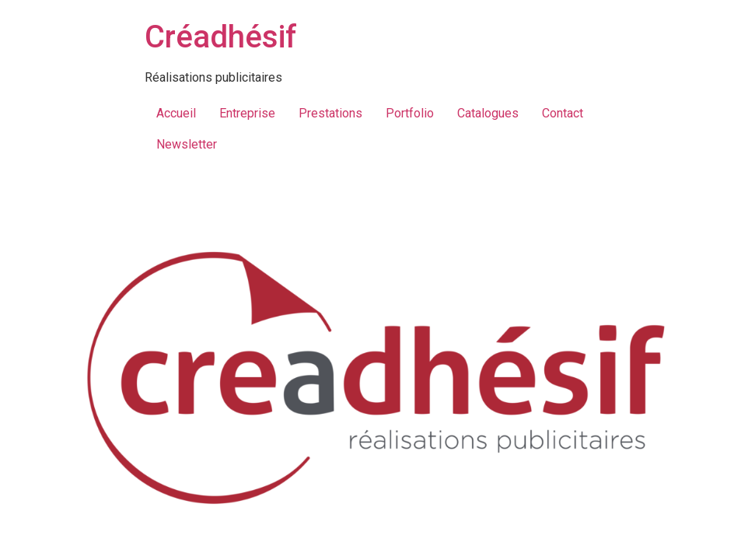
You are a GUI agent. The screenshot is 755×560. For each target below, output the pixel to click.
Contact (563, 113)
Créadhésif (221, 37)
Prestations (330, 113)
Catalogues (488, 113)
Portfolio (410, 113)
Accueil (176, 113)
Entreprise (247, 113)
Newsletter (187, 144)
